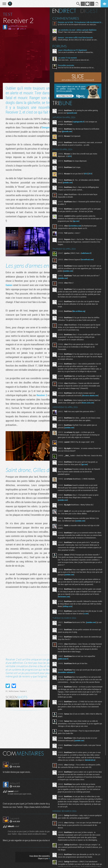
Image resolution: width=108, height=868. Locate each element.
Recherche (78, 4)
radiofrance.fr (87, 253)
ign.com (79, 221)
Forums (60, 46)
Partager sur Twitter (8, 686)
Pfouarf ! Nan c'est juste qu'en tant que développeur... (76, 32)
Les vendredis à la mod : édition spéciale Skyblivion (78, 30)
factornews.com (65, 597)
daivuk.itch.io (91, 761)
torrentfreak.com (88, 259)
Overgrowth (47, 127)
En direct (65, 11)
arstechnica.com (76, 226)
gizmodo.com (68, 131)
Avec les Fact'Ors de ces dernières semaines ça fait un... (77, 68)
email (14, 29)
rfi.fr (70, 156)
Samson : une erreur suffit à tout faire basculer (76, 38)
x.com (90, 614)
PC (7, 691)
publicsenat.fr (64, 660)
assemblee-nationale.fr (67, 673)
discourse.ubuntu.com (91, 395)
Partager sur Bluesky (14, 686)
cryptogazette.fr (79, 122)
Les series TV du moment (68, 58)
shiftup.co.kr (74, 607)
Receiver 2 (42, 395)
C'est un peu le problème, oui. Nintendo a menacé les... (77, 52)
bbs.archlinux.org (79, 311)
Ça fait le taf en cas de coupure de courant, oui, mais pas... (78, 24)
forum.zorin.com (89, 403)
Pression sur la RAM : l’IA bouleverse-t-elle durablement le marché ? (81, 22)
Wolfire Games (14, 691)
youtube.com (68, 182)
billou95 (14, 26)
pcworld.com (73, 113)
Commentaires (66, 18)
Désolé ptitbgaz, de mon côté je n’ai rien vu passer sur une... (78, 40)
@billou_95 (23, 29)
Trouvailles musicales (67, 65)
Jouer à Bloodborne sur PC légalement (73, 50)
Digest (90, 11)
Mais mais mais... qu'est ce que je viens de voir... (75, 60)
